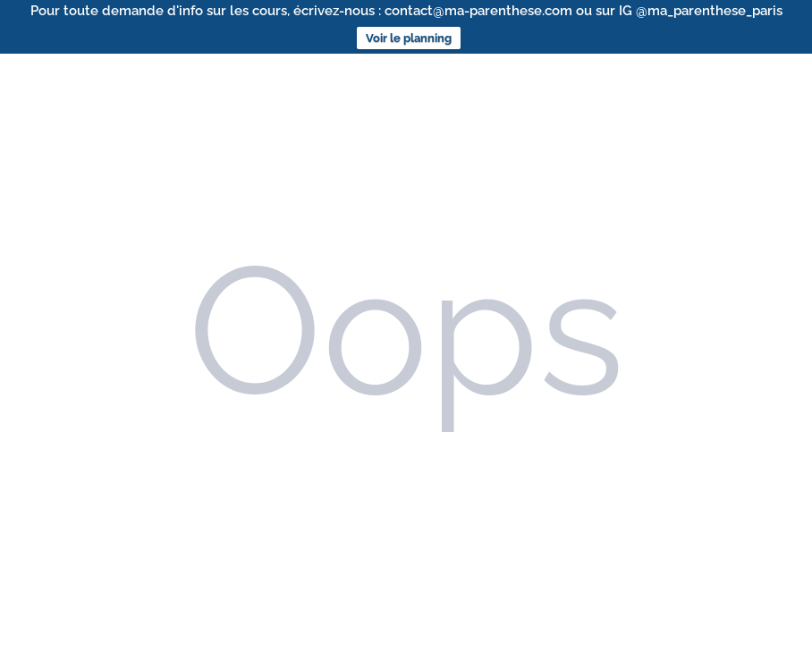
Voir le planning (409, 38)
